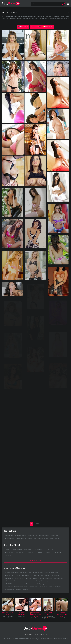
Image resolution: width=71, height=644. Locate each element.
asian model (44, 587)
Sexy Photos (23, 27)
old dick (25, 590)
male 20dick (8, 584)
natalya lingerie (9, 590)
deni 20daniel (45, 575)
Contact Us (44, 634)
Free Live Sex (36, 27)
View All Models (36, 561)
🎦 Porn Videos (48, 27)
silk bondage (25, 575)
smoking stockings (55, 587)
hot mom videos (33, 587)
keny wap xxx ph (54, 584)
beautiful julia (9, 575)
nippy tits (28, 578)
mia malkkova (35, 575)
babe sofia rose (30, 584)
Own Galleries (28, 634)
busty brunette (18, 584)
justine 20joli (19, 578)
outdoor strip (55, 575)
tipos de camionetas (53, 581)
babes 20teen (59, 578)
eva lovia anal (9, 578)
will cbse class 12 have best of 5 (15, 581)
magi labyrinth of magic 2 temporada (16, 587)
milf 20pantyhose (42, 584)
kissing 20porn (40, 581)
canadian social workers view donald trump (18, 572)
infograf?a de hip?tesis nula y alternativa (45, 572)
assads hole (30, 581)
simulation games (38, 578)
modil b (17, 575)
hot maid (19, 590)
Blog (36, 634)
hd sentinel (49, 578)
